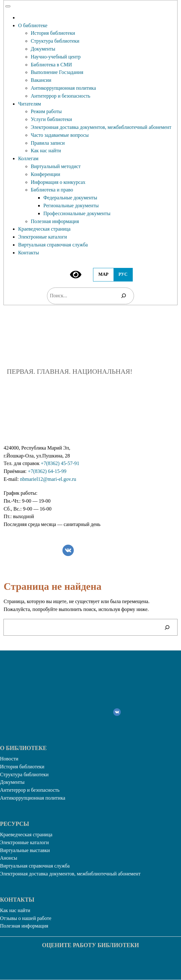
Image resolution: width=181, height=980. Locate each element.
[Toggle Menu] (8, 6)
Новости (9, 759)
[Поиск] (124, 296)
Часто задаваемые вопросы (60, 135)
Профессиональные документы (77, 213)
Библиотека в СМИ (51, 65)
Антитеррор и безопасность (60, 96)
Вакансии (41, 80)
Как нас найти (46, 151)
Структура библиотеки (55, 41)
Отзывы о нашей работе (26, 918)
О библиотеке (33, 25)
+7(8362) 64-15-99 (47, 471)
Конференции (45, 174)
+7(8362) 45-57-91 (60, 463)
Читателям (29, 104)
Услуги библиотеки (51, 119)
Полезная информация (55, 221)
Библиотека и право (52, 190)
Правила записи (48, 143)
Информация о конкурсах (58, 182)
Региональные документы (71, 206)
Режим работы (46, 111)
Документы (43, 49)
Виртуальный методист (55, 166)
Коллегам (28, 158)
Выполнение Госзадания (57, 72)
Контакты (28, 253)
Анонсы (9, 858)
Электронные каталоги (42, 237)
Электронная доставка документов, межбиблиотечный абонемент (101, 127)
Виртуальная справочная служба (53, 245)
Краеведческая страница (44, 229)
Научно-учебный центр (55, 57)
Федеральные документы (70, 198)
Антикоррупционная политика (63, 88)
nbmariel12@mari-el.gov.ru (48, 479)
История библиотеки (53, 33)
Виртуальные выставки (25, 850)
